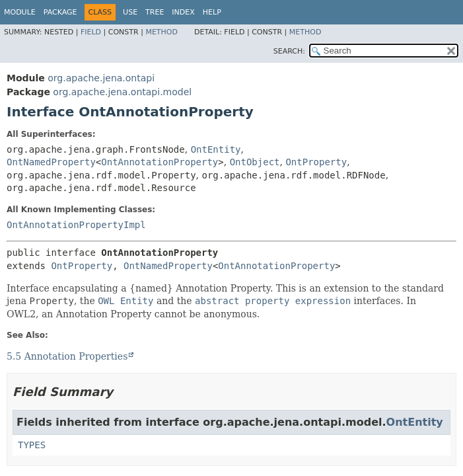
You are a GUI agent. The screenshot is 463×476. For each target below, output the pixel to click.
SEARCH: (289, 51)
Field (91, 32)
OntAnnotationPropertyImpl (76, 225)
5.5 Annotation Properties (67, 356)
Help (212, 12)
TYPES (32, 445)
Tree (155, 12)
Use (130, 12)
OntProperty (316, 162)
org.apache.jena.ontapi (101, 78)
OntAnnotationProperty (160, 162)
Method (161, 32)
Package (60, 12)
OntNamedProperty (51, 162)
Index (183, 12)
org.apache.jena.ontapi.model (122, 92)
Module (20, 12)
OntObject (255, 162)
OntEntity (216, 149)
